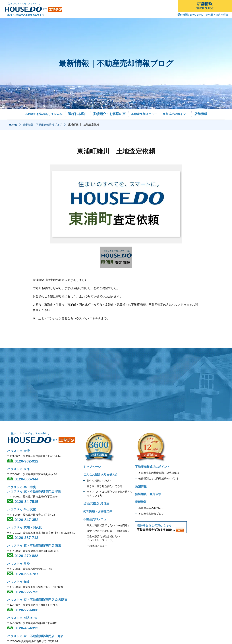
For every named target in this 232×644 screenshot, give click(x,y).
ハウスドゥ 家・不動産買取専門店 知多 (35, 636)
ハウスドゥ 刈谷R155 (22, 618)
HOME (13, 125)
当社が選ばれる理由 (96, 504)
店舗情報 (201, 114)
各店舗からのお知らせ (151, 508)
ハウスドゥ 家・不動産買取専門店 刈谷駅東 (37, 600)
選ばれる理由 (78, 114)
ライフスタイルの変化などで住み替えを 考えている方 (110, 494)
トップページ (92, 467)
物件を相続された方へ (100, 481)
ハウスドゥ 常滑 (18, 564)
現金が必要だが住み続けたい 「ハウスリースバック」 (103, 538)
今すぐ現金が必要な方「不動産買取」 (108, 531)
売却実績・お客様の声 (98, 511)
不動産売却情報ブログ (151, 514)
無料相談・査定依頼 (148, 494)
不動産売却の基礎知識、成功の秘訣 (159, 473)
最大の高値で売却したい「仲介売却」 (108, 525)
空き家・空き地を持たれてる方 (105, 486)
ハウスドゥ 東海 (18, 469)
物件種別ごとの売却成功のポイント (159, 478)
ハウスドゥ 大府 (18, 451)
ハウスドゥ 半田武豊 (22, 509)
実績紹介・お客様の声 (109, 114)
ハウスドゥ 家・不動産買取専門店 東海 (34, 546)
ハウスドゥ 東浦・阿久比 (25, 528)
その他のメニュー (97, 546)
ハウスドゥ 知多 (18, 582)
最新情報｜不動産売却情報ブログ (43, 125)
